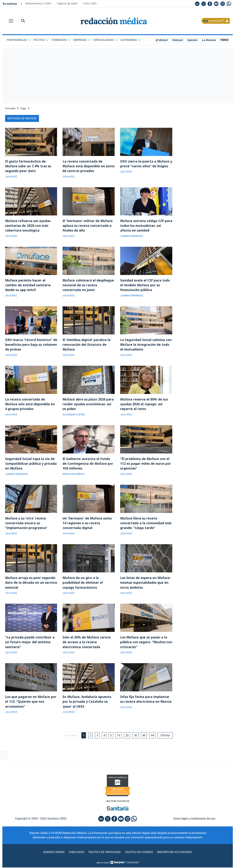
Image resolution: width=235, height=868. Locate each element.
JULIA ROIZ (12, 177)
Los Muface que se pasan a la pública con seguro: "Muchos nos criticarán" (144, 647)
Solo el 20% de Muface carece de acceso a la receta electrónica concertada (87, 647)
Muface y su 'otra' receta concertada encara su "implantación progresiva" (27, 526)
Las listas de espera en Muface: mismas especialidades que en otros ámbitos (146, 586)
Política (41, 40)
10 (119, 741)
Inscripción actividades (176, 858)
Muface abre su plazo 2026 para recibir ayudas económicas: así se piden (88, 406)
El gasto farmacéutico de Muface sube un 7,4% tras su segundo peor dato (28, 166)
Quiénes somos (52, 858)
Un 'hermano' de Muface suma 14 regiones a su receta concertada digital (88, 526)
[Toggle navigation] (11, 21)
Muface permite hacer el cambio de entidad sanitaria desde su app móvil (28, 286)
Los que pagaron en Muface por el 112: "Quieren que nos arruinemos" (31, 707)
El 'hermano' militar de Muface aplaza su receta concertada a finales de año (88, 226)
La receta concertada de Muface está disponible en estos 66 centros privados (84, 166)
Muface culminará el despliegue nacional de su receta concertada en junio (88, 286)
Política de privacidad (104, 858)
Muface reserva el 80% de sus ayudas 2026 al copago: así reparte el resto (144, 406)
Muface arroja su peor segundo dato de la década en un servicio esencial (31, 586)
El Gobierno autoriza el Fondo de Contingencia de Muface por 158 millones (88, 466)
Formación (61, 40)
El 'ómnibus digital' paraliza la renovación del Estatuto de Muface (87, 346)
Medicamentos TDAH (38, 3)
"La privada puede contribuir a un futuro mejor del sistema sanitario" (30, 647)
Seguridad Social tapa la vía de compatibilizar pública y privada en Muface (31, 466)
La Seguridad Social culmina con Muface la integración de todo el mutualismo (146, 346)
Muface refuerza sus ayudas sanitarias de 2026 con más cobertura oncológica (28, 226)
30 (136, 741)
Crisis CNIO (90, 3)
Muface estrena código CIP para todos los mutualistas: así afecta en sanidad (145, 226)
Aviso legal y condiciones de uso (194, 824)
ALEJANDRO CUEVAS (75, 417)
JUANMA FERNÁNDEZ (133, 237)
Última (167, 741)
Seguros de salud (67, 3)
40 (145, 741)
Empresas (82, 40)
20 (127, 741)
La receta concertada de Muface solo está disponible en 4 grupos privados (31, 406)
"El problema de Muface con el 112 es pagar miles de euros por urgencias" (146, 466)
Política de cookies (139, 858)
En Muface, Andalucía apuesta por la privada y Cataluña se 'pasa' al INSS (87, 707)
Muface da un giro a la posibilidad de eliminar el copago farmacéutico (83, 586)
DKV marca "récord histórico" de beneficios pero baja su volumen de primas (29, 346)
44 (154, 741)
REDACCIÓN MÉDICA (75, 477)
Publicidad (75, 858)
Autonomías (131, 40)
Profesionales (19, 40)
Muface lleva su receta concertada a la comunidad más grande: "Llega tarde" (146, 526)
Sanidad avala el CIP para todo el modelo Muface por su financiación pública (145, 286)
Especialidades (106, 40)
